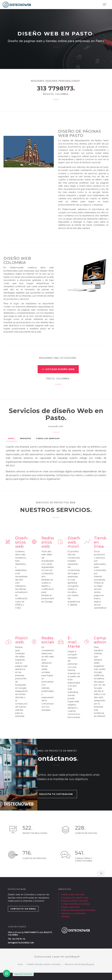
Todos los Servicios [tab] (48, 438)
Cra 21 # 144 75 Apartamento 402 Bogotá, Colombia (30, 934)
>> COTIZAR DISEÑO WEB (58, 369)
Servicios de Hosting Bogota (79, 964)
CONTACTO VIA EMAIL (23, 909)
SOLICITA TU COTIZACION (56, 794)
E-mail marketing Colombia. (76, 904)
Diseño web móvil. (71, 907)
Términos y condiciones (73, 913)
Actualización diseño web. (75, 898)
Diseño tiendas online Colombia (44, 964)
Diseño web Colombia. (73, 895)
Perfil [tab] (12, 438)
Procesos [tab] (26, 438)
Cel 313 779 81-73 (16, 939)
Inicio (20, 964)
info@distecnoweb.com (21, 943)
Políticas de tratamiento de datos (78, 910)
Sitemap (65, 916)
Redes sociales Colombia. (75, 901)
